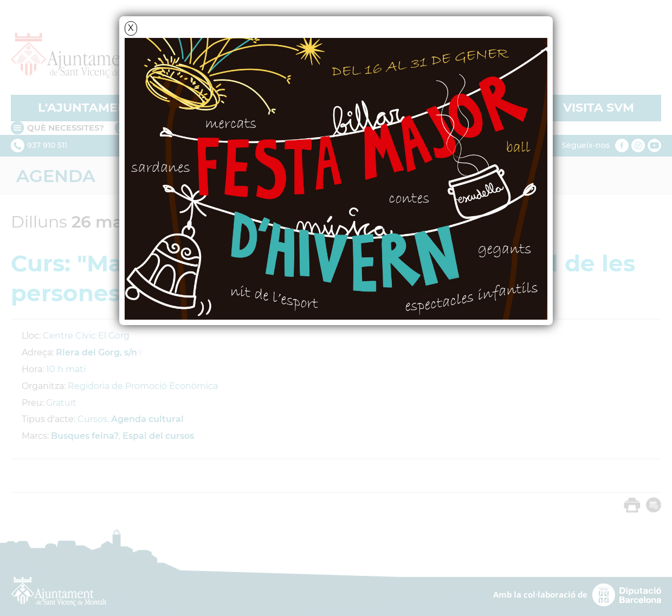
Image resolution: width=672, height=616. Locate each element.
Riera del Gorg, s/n (96, 352)
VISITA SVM (599, 108)
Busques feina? (85, 436)
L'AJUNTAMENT (86, 108)
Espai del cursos (158, 436)
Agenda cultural (147, 419)
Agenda (56, 176)
